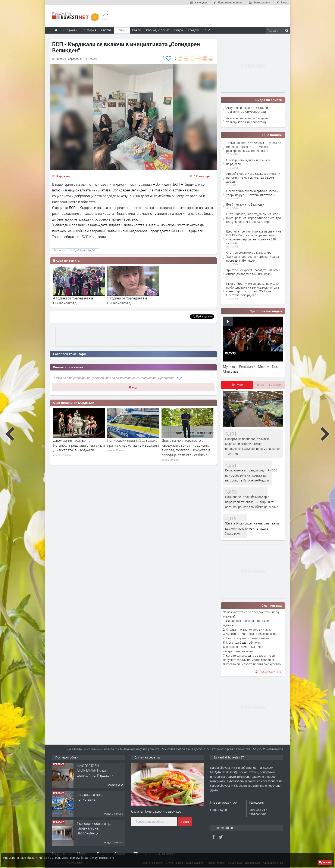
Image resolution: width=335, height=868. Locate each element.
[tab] (237, 386)
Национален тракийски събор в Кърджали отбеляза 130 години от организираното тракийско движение (252, 502)
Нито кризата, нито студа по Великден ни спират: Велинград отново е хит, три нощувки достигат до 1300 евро (253, 218)
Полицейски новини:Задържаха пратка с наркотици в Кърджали (133, 443)
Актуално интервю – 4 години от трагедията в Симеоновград (249, 110)
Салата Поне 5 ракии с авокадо (156, 811)
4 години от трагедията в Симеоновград (73, 300)
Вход (133, 387)
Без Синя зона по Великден (245, 204)
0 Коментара (202, 176)
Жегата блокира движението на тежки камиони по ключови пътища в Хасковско (252, 528)
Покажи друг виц (268, 671)
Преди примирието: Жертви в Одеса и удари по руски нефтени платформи (252, 193)
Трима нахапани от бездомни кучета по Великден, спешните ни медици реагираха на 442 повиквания (254, 147)
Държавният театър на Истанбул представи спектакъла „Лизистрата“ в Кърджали (79, 445)
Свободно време (158, 30)
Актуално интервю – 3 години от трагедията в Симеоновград (249, 120)
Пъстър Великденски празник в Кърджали (248, 162)
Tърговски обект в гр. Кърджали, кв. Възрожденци (94, 829)
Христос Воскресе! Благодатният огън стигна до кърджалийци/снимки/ (253, 272)
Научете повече (103, 858)
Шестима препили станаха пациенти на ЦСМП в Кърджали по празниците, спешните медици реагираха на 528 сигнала (254, 237)
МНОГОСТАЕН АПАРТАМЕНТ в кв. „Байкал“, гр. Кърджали (95, 772)
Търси (185, 822)
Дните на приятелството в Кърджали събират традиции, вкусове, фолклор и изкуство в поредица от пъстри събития (186, 447)
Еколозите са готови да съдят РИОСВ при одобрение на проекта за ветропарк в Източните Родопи (251, 475)
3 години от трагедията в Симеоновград (127, 300)
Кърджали (63, 176)
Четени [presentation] (237, 385)
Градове (194, 30)
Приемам (325, 862)
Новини (122, 30)
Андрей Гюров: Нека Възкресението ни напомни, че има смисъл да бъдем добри (253, 177)
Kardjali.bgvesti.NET (83, 250)
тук (180, 378)
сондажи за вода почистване (90, 798)
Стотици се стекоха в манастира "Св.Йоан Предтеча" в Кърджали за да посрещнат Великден (253, 256)
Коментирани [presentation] (269, 385)
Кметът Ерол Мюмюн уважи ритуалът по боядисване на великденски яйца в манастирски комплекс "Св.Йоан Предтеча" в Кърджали (253, 289)
